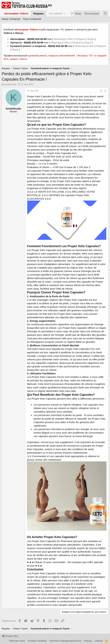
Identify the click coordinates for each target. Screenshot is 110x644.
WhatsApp (60, 39)
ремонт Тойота (18, 59)
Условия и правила (37, 641)
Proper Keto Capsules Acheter (48, 573)
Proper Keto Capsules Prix (80, 349)
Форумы (39, 13)
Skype (91, 39)
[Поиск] (105, 13)
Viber (70, 39)
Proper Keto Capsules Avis (62, 153)
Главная (99, 641)
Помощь (88, 641)
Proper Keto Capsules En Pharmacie (52, 541)
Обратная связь (17, 641)
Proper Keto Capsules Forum (48, 377)
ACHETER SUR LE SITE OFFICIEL (63, 157)
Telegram (81, 39)
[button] (65, 13)
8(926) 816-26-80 (37, 39)
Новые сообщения (11, 19)
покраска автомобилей (62, 55)
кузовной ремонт (37, 55)
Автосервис (18, 39)
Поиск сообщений (32, 19)
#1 (105, 91)
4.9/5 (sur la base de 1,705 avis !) (72, 167)
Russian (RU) (10, 636)
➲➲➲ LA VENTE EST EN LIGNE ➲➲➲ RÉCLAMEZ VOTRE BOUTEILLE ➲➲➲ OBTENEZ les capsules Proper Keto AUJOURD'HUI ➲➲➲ (61, 195)
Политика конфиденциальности (65, 641)
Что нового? (56, 13)
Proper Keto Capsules (78, 107)
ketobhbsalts (10, 84)
